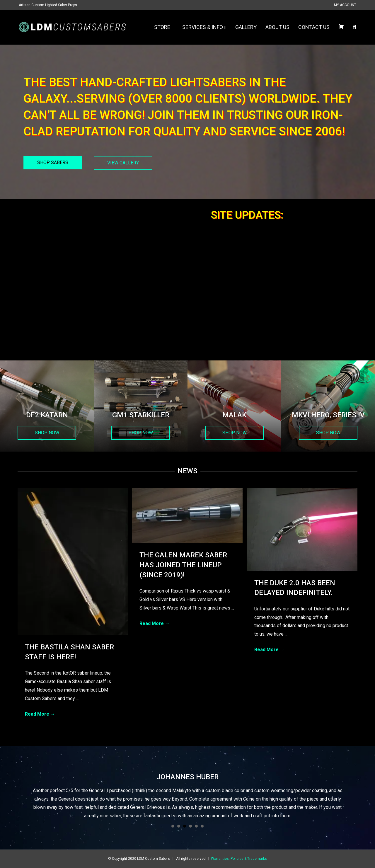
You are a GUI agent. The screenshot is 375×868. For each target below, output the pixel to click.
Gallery (246, 27)
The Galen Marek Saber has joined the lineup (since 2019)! (183, 565)
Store (162, 27)
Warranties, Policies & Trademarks (239, 859)
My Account (345, 5)
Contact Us (314, 27)
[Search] (352, 27)
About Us (277, 27)
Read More (40, 714)
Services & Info (203, 27)
